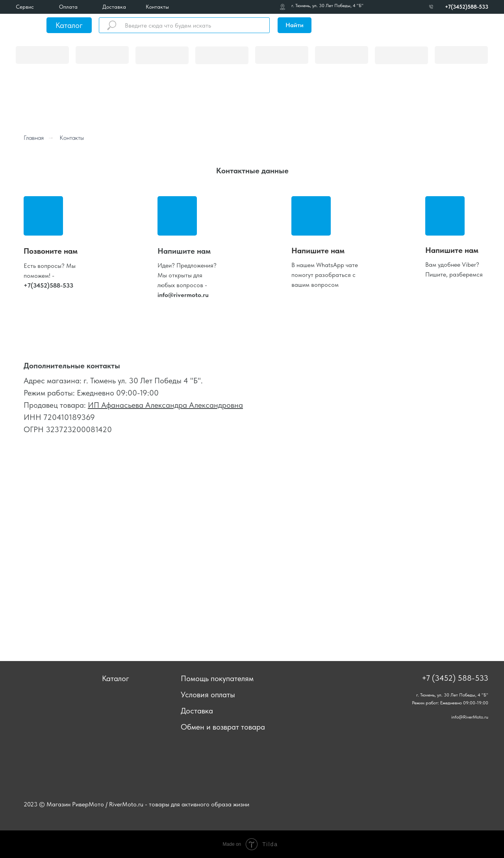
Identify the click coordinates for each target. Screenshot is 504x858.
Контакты (157, 7)
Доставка (114, 7)
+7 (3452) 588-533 (455, 678)
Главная (34, 138)
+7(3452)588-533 (467, 7)
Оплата (68, 7)
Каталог (69, 25)
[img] (28, 25)
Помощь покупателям (217, 678)
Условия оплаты (208, 695)
